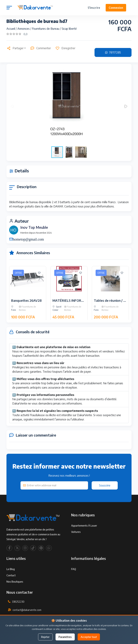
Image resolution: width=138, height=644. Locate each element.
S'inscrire (94, 8)
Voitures (76, 543)
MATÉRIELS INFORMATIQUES (75, 312)
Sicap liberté (69, 29)
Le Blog (11, 581)
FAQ (74, 581)
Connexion (116, 8)
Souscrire (105, 485)
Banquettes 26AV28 (26, 312)
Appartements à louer (84, 537)
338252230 (18, 613)
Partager (15, 48)
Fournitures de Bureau (46, 29)
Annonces (24, 29)
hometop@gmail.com (28, 239)
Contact (11, 587)
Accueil (11, 29)
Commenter (41, 48)
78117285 (113, 52)
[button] (126, 106)
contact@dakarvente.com (27, 621)
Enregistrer (65, 48)
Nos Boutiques (15, 593)
